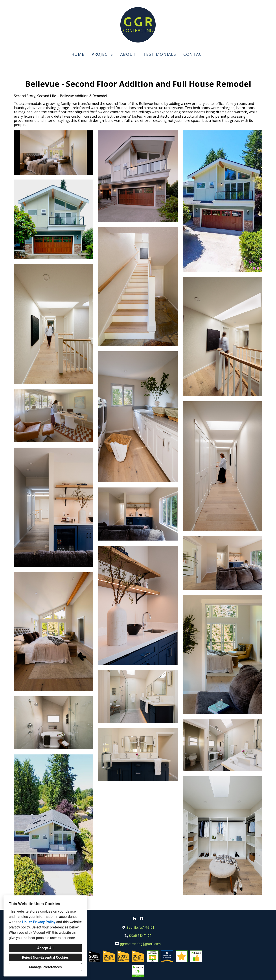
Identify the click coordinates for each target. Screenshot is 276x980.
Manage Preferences (45, 967)
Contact (194, 54)
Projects (102, 54)
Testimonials (160, 54)
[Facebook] (142, 919)
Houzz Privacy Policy (39, 922)
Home (78, 54)
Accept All (45, 948)
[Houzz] (134, 919)
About (128, 54)
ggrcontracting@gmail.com (140, 944)
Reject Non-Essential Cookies (45, 957)
